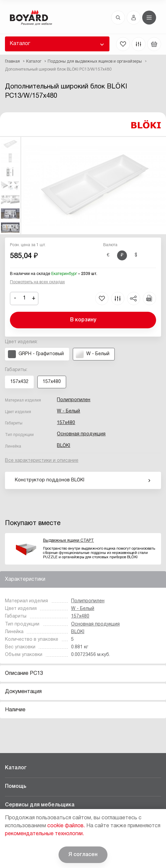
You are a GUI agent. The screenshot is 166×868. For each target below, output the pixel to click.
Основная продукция (81, 434)
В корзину (83, 320)
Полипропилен (74, 400)
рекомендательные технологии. (44, 834)
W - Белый (68, 411)
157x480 (66, 423)
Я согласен (83, 855)
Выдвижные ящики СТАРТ (68, 541)
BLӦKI (63, 446)
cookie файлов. (66, 826)
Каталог (20, 44)
